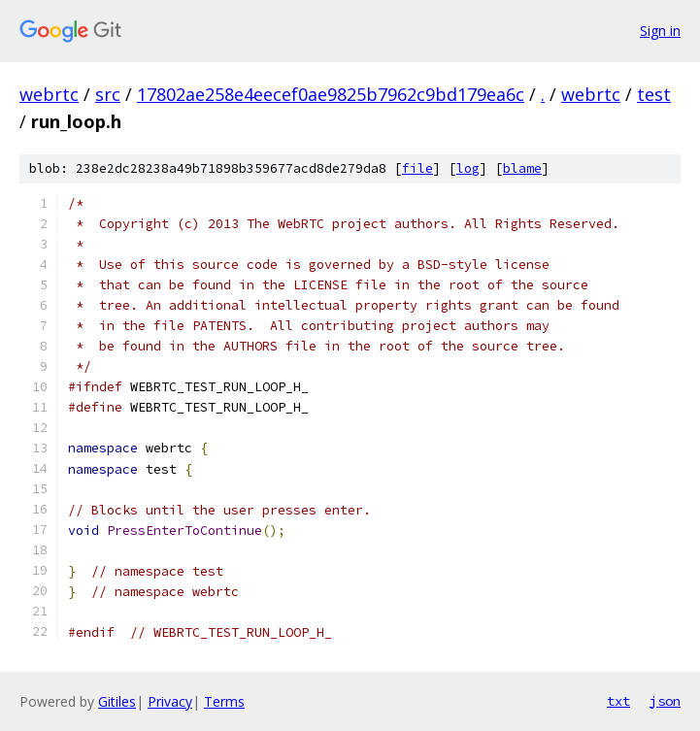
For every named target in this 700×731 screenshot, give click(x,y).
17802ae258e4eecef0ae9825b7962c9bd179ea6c (331, 94)
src (108, 94)
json (665, 701)
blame (522, 168)
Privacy (170, 701)
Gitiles (117, 701)
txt (618, 701)
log (468, 168)
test (654, 94)
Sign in (660, 31)
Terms (224, 701)
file (417, 168)
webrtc (49, 94)
